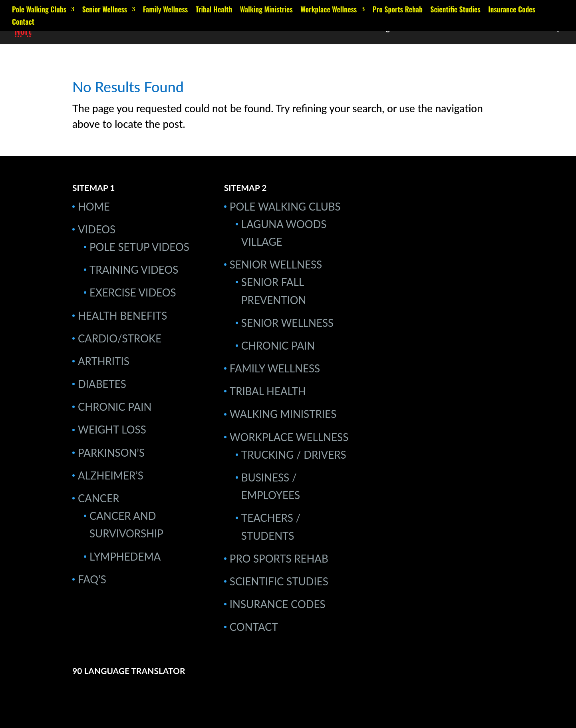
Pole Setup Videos (139, 247)
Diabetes (304, 29)
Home (92, 29)
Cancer (519, 29)
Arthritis (269, 29)
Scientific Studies (455, 10)
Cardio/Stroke (225, 29)
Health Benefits (171, 29)
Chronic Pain (347, 29)
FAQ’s (556, 29)
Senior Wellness (105, 10)
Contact (23, 22)
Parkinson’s (438, 29)
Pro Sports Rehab (398, 10)
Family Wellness (166, 10)
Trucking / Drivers (294, 455)
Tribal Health (214, 10)
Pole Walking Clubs (39, 10)
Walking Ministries (266, 10)
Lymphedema (125, 557)
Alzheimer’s (481, 29)
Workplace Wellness (329, 10)
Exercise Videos (133, 292)
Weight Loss (393, 29)
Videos (120, 29)
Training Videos (134, 270)
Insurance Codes (512, 10)
